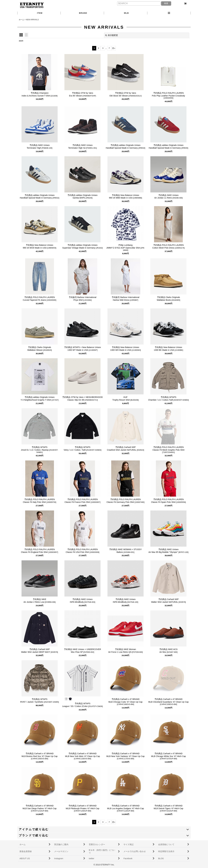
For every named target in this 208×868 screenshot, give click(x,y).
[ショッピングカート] (185, 4)
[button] (169, 13)
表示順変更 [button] (112, 35)
